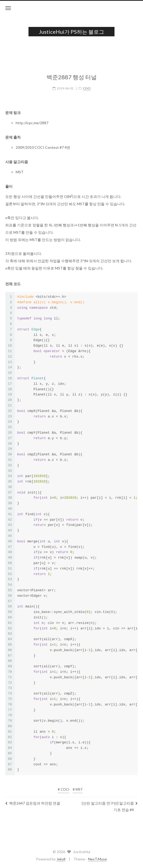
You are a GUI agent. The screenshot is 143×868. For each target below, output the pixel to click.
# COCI (64, 785)
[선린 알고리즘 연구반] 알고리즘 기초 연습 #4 (110, 802)
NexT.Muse (98, 859)
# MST (78, 785)
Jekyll (61, 859)
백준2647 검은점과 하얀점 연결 (33, 799)
